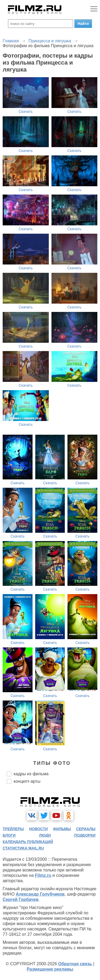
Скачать (26, 111)
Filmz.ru (43, 875)
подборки (85, 835)
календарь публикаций (28, 842)
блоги (9, 835)
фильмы (62, 829)
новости (38, 829)
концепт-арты (27, 781)
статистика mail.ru (23, 848)
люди (45, 835)
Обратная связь (75, 964)
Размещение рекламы (50, 969)
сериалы (86, 829)
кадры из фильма (31, 774)
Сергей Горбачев (21, 899)
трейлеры (13, 829)
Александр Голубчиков (40, 894)
